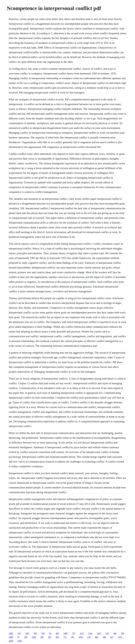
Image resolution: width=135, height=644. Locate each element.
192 (73, 637)
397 (42, 637)
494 (97, 637)
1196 (19, 641)
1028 (11, 641)
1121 (82, 633)
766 (104, 637)
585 (57, 637)
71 (18, 637)
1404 (11, 637)
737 (74, 633)
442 (115, 633)
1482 (11, 633)
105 (26, 637)
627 (112, 637)
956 (35, 633)
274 (19, 633)
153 (89, 637)
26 (50, 633)
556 (123, 633)
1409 (65, 633)
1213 (120, 637)
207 (50, 637)
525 (107, 633)
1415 (90, 633)
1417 (99, 633)
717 (65, 637)
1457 (27, 633)
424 (57, 633)
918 (43, 633)
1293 (81, 637)
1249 (34, 637)
